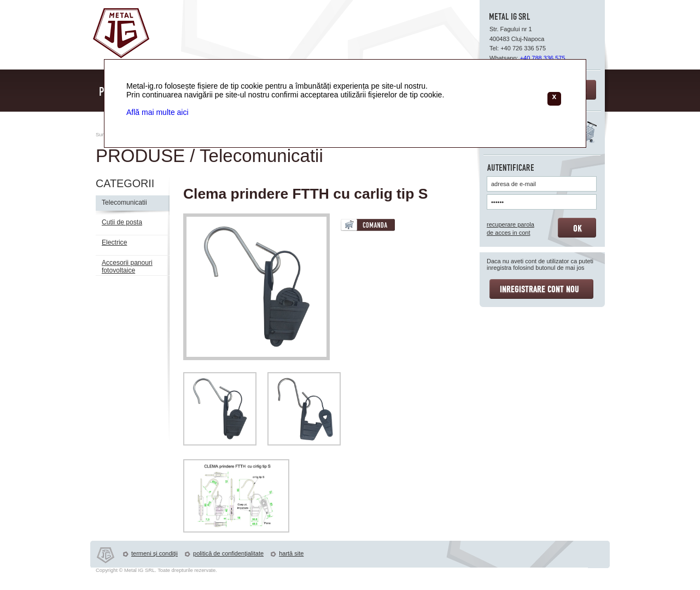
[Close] (554, 99)
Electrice (114, 242)
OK (577, 228)
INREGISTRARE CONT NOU (541, 289)
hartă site (291, 553)
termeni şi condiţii (154, 553)
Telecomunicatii (124, 203)
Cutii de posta (122, 222)
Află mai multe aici (157, 112)
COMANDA (368, 225)
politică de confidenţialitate (228, 553)
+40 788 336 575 (543, 58)
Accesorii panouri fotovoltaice (127, 267)
